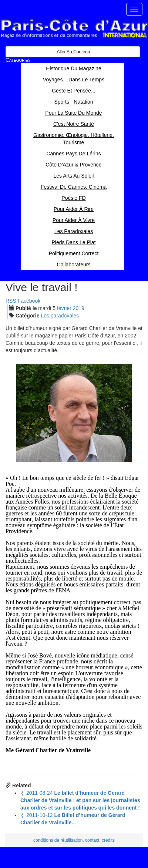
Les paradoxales (60, 316)
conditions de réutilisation (58, 840)
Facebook (29, 301)
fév (64, 308)
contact (92, 840)
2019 (79, 308)
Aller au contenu (73, 52)
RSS (11, 301)
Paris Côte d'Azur (74, 29)
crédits (108, 840)
